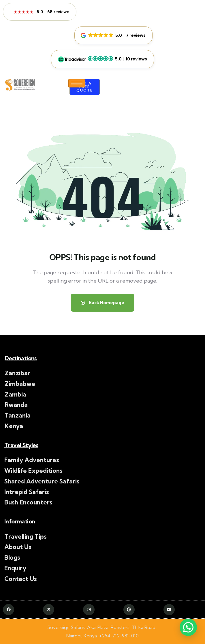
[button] (114, 35)
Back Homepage (102, 303)
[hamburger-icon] (77, 83)
